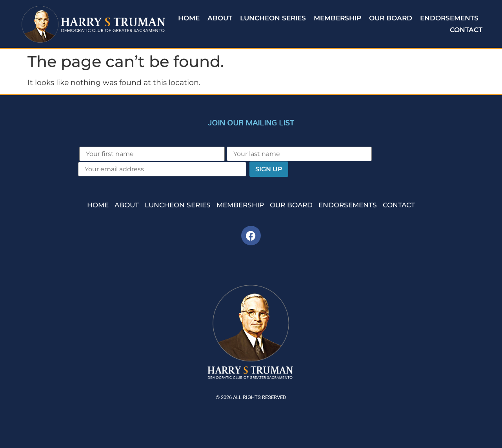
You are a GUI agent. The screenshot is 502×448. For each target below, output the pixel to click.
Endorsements (449, 18)
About (220, 18)
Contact (466, 30)
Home (189, 18)
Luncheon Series (273, 18)
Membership (337, 18)
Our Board (391, 18)
